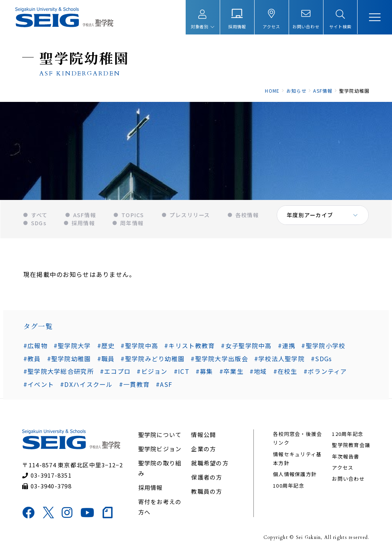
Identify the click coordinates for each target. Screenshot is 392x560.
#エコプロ (115, 374)
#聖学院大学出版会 (196, 361)
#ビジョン (152, 374)
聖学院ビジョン (160, 452)
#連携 (286, 348)
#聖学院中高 (139, 348)
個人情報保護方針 (295, 478)
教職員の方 (207, 495)
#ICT (181, 374)
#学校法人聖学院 (255, 361)
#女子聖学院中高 (246, 348)
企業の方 (203, 452)
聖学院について (160, 438)
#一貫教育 (134, 387)
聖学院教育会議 (351, 449)
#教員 (360, 348)
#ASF (164, 387)
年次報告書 (345, 460)
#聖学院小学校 (323, 348)
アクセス (342, 471)
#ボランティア (325, 374)
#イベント (38, 387)
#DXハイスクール (86, 387)
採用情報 (151, 491)
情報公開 (203, 438)
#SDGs (297, 361)
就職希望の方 (210, 466)
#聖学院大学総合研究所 (58, 374)
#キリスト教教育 (189, 348)
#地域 (258, 374)
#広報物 (35, 348)
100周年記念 (289, 489)
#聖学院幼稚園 (45, 361)
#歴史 (106, 348)
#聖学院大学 (72, 348)
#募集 (204, 374)
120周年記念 (347, 437)
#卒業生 (231, 374)
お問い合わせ (348, 482)
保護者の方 (207, 481)
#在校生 (285, 374)
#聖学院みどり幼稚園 (129, 361)
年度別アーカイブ (310, 218)
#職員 (82, 361)
